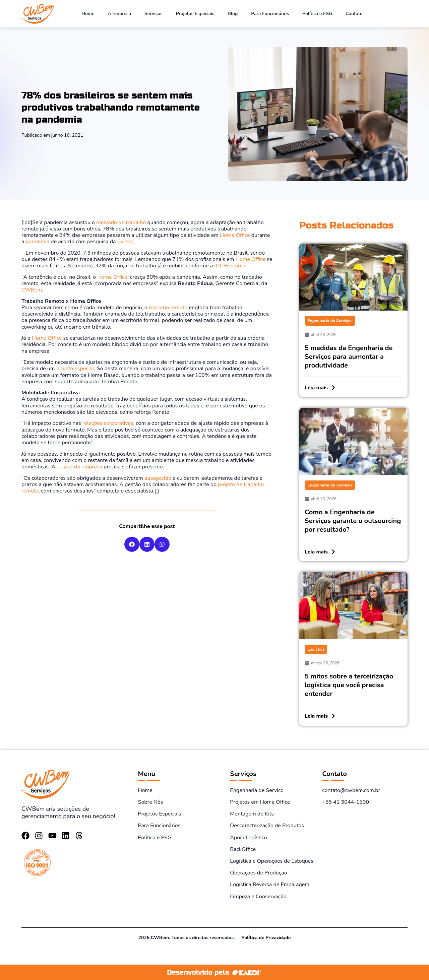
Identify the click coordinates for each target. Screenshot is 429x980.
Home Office (234, 235)
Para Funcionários (270, 14)
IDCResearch (230, 266)
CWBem (32, 290)
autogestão (158, 478)
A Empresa (120, 14)
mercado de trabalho (121, 222)
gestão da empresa (79, 467)
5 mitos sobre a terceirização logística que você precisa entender (349, 685)
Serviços (154, 14)
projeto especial (75, 369)
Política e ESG (317, 14)
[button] (132, 544)
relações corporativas (108, 423)
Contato (354, 14)
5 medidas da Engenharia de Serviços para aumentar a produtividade (349, 357)
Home (88, 14)
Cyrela (125, 242)
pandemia (38, 242)
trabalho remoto (168, 308)
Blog (233, 14)
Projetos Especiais (195, 14)
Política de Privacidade (266, 937)
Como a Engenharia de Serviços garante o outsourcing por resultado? (353, 520)
